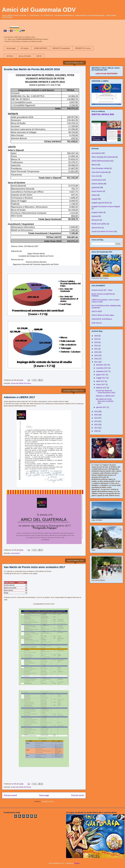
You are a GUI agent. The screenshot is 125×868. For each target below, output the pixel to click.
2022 (96, 346)
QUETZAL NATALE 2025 (103, 114)
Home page (11, 48)
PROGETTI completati (61, 48)
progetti (94, 199)
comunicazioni (97, 180)
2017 (96, 362)
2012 (96, 425)
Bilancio (95, 165)
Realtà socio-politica (99, 224)
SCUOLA (10, 56)
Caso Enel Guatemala (100, 172)
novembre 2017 (102, 368)
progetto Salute (97, 212)
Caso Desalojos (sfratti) (100, 168)
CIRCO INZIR (97, 311)
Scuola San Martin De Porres (21, 383)
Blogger (77, 863)
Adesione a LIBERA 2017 (19, 397)
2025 (96, 336)
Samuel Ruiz (96, 228)
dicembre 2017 (102, 365)
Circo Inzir (95, 176)
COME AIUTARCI (40, 48)
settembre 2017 (102, 371)
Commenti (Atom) (47, 801)
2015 (96, 415)
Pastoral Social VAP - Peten (102, 290)
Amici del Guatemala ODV (39, 10)
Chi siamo (25, 48)
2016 (96, 411)
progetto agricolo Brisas (100, 203)
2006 (96, 431)
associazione (15, 553)
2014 (96, 418)
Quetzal (94, 216)
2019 (96, 355)
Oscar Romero (97, 191)
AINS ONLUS (97, 323)
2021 (96, 349)
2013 (96, 421)
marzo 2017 (101, 384)
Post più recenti (10, 795)
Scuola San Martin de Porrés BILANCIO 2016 (32, 69)
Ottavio (94, 195)
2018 (96, 359)
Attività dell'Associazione (101, 161)
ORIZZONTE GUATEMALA (102, 319)
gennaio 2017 (102, 407)
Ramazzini (95, 220)
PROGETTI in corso (83, 48)
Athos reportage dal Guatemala (103, 157)
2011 (96, 428)
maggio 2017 (101, 378)
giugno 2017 (101, 375)
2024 (96, 339)
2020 (96, 352)
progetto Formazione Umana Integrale (106, 207)
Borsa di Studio (25, 56)
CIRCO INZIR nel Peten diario (103, 315)
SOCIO (39, 56)
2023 (96, 342)
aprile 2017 (101, 381)
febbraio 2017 (102, 388)
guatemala (95, 187)
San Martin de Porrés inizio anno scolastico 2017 (34, 567)
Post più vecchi (78, 795)
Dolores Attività (97, 184)
